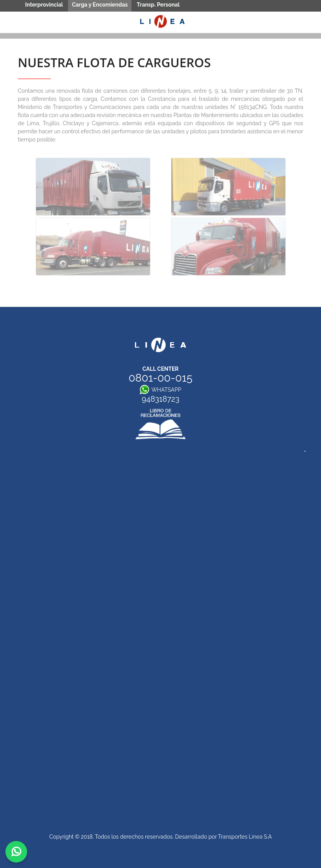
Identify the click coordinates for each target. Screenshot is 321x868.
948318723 (160, 400)
